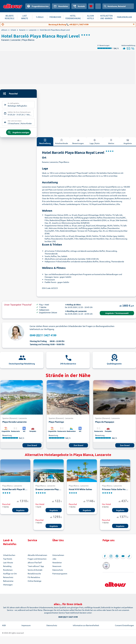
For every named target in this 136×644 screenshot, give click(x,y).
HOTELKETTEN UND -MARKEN (106, 17)
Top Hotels (8, 561)
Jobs (54, 561)
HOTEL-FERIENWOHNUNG (73, 17)
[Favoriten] (91, 6)
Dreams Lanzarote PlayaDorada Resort (55, 491)
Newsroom (57, 568)
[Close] (134, 24)
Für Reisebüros (34, 579)
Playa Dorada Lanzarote (14, 424)
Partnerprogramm (60, 576)
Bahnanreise (8, 583)
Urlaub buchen (9, 557)
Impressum (26, 623)
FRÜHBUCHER (55, 17)
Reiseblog (7, 568)
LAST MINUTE (25, 17)
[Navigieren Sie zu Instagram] (111, 558)
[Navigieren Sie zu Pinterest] (117, 558)
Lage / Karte (95, 144)
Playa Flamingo (56, 424)
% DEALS (40, 17)
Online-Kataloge (35, 583)
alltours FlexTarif (35, 565)
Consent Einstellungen (124, 623)
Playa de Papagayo (105, 424)
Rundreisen (8, 572)
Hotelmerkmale (62, 144)
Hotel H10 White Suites (80, 491)
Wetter (111, 144)
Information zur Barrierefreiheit (86, 623)
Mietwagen (8, 587)
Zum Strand (32, 447)
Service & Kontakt (35, 572)
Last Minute (8, 565)
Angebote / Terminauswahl (117, 315)
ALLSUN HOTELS (90, 17)
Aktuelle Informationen (37, 557)
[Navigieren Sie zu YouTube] (123, 558)
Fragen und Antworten (37, 561)
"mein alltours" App (36, 568)
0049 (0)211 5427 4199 (43, 337)
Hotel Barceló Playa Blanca (16, 491)
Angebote (20, 512)
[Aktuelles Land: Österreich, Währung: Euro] (98, 6)
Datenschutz (58, 572)
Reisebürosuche (34, 576)
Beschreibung (45, 144)
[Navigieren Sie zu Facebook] (105, 558)
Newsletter (57, 565)
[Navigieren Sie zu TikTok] (129, 558)
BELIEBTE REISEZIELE (10, 17)
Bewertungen (78, 144)
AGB (4, 623)
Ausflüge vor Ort (10, 576)
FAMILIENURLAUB (124, 17)
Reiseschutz (8, 579)
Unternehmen (58, 557)
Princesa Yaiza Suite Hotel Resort (119, 491)
